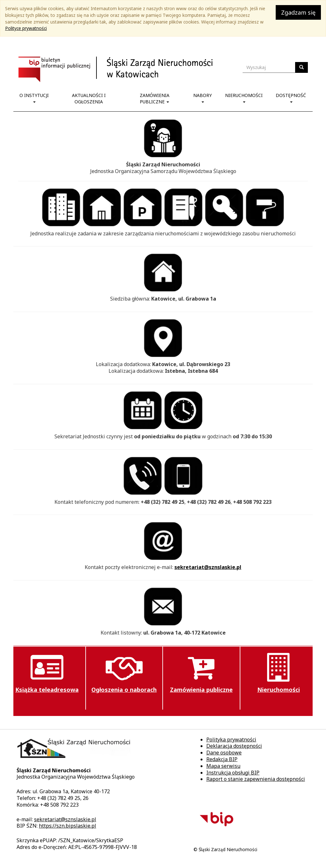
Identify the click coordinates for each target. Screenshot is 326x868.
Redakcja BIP (222, 759)
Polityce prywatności (26, 28)
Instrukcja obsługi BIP (233, 773)
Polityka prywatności (231, 740)
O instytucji (34, 97)
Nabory (202, 97)
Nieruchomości (244, 97)
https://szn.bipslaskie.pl (67, 826)
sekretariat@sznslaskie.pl (208, 567)
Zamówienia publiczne (155, 98)
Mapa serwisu (223, 766)
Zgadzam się (298, 12)
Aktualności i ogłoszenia (89, 98)
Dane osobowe (224, 753)
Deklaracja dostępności (234, 746)
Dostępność (291, 97)
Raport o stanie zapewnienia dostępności (256, 779)
